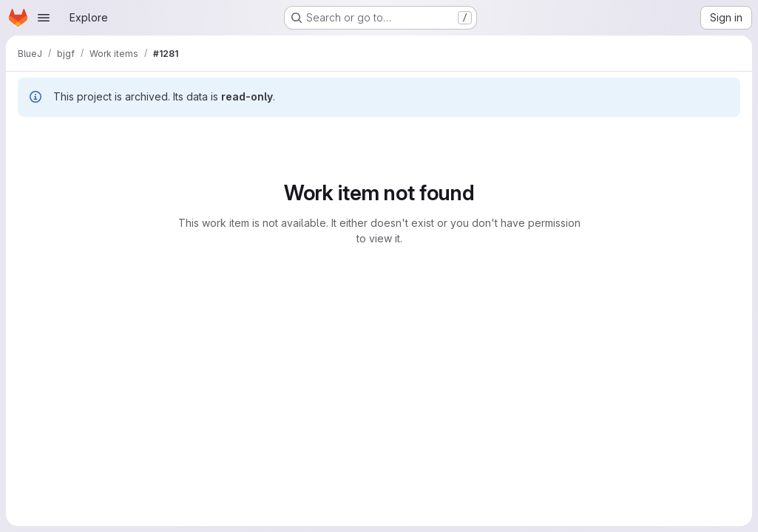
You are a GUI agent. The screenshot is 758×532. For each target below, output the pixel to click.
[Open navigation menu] (44, 18)
